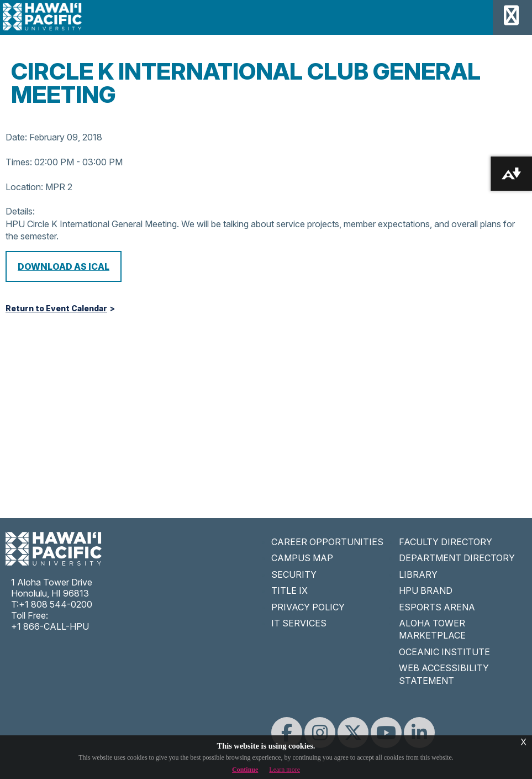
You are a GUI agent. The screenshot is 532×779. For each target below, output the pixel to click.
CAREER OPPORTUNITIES (327, 542)
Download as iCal (64, 266)
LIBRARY (418, 574)
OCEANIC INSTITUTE (444, 652)
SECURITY (294, 574)
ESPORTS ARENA (437, 607)
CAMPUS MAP (302, 558)
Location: (24, 187)
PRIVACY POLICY (308, 607)
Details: (20, 211)
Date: (16, 137)
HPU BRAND (426, 590)
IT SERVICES (299, 623)
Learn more (285, 770)
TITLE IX (289, 590)
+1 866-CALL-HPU (50, 626)
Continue (245, 770)
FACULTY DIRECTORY (446, 542)
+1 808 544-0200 (56, 604)
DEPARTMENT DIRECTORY (457, 558)
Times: (19, 162)
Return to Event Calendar (56, 309)
